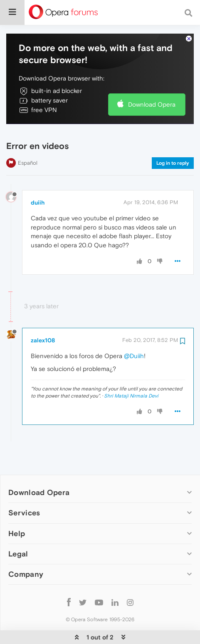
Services (24, 487)
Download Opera (152, 79)
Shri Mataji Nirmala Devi (131, 371)
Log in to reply (173, 138)
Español (28, 138)
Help (17, 508)
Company (26, 549)
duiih (38, 177)
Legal (18, 528)
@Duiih (134, 331)
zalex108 (43, 315)
